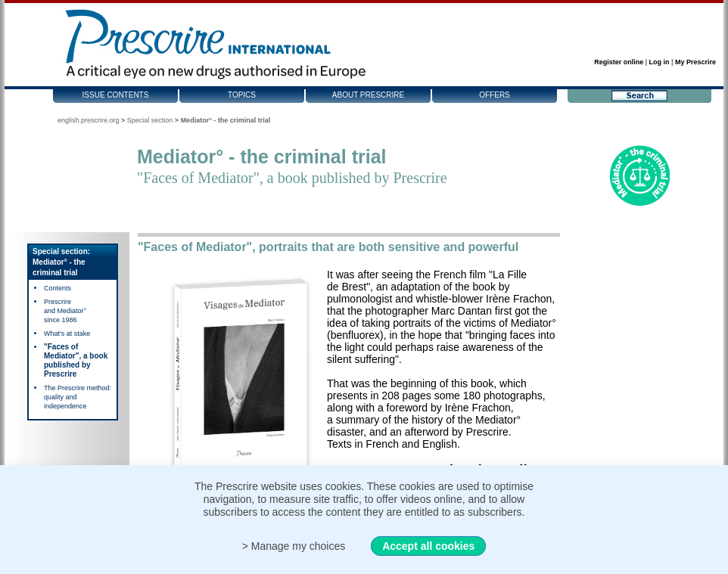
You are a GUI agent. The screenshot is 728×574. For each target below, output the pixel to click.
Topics (242, 95)
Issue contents (116, 95)
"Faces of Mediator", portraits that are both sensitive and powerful (328, 247)
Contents (58, 288)
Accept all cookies (428, 546)
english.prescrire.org (89, 120)
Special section (150, 120)
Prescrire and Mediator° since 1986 (65, 311)
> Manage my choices (294, 546)
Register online (619, 62)
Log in (660, 62)
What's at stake (67, 334)
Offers (495, 95)
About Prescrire (368, 95)
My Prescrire (695, 62)
